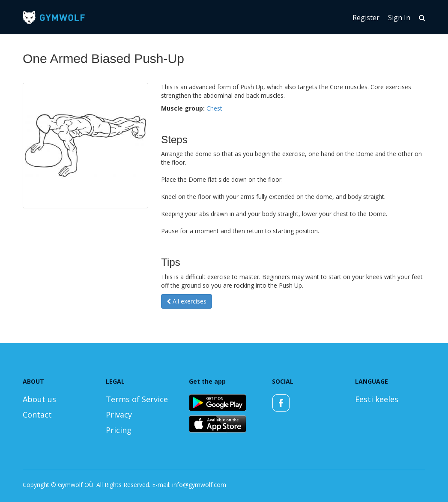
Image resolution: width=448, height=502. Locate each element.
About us (39, 399)
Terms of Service (137, 399)
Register (366, 18)
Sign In (399, 18)
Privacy (119, 415)
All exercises (187, 301)
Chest (214, 108)
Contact (37, 415)
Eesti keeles (377, 399)
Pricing (119, 430)
